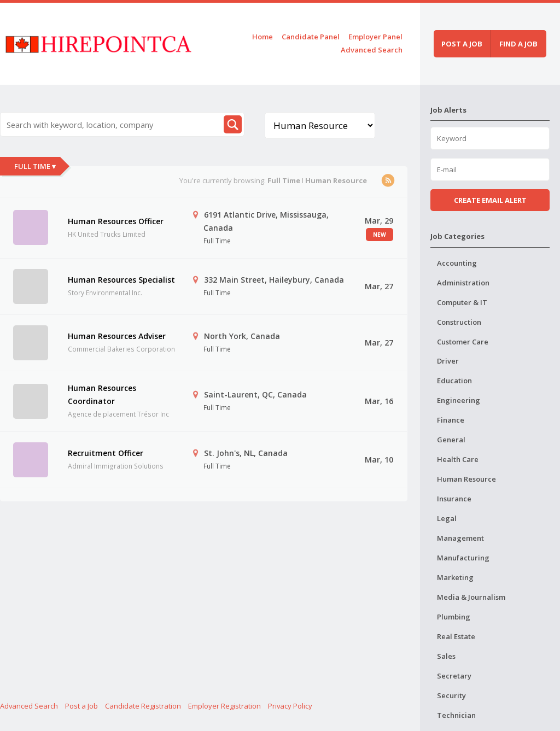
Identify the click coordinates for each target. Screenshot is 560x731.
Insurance (454, 499)
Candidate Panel (311, 37)
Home (262, 37)
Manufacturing (463, 558)
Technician (456, 715)
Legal (447, 518)
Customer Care (463, 342)
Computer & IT (462, 302)
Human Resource (466, 479)
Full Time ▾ (35, 166)
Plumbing (454, 617)
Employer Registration (224, 706)
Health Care (458, 459)
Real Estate (456, 636)
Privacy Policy (290, 706)
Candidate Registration (143, 706)
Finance (451, 420)
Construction (459, 322)
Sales (446, 656)
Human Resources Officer (116, 221)
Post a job (462, 44)
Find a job (518, 44)
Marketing (455, 577)
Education (454, 381)
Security (451, 695)
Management (460, 538)
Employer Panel (375, 37)
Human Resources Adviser (117, 336)
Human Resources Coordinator (102, 394)
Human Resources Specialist (121, 280)
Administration (463, 283)
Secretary (454, 676)
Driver (448, 361)
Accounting (457, 263)
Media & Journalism (471, 597)
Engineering (459, 400)
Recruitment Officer (106, 453)
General (451, 440)
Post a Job (81, 706)
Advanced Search (372, 50)
